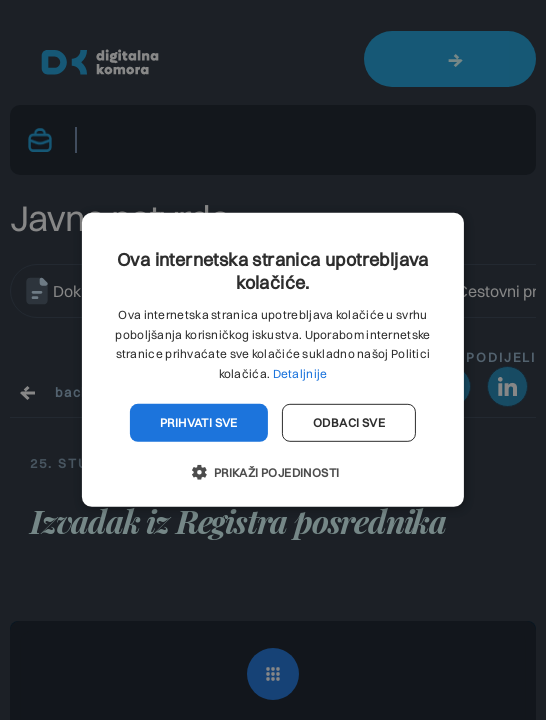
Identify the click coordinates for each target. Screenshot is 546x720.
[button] (272, 472)
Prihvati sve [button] (199, 422)
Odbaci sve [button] (349, 422)
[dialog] (273, 360)
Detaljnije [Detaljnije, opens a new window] (300, 373)
